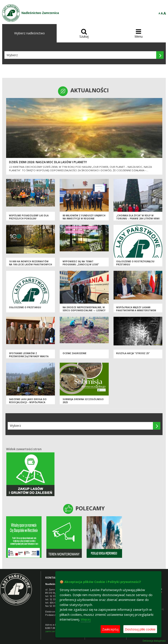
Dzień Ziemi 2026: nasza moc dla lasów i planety (48, 162)
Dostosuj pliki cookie (140, 629)
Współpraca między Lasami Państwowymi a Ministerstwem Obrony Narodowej (136, 311)
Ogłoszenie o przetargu (25, 307)
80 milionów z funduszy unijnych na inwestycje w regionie (84, 217)
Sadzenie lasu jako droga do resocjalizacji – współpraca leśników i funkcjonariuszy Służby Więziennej (28, 404)
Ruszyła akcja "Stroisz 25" (133, 353)
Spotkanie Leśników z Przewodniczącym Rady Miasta (29, 355)
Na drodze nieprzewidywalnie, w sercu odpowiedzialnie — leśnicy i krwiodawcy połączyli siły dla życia (84, 312)
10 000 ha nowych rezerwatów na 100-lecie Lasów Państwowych (31, 263)
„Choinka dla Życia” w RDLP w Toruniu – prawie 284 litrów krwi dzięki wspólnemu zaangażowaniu (138, 220)
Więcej (86, 619)
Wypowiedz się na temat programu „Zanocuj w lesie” (81, 263)
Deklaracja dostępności (154, 641)
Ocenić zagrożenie (74, 353)
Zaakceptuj (110, 629)
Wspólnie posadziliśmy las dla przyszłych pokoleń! (29, 217)
